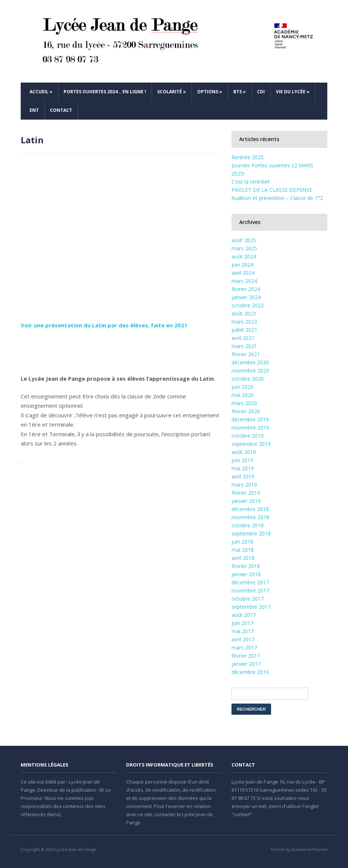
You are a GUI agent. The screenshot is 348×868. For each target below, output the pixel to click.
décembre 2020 (250, 362)
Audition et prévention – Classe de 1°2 (277, 198)
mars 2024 (244, 281)
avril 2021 (243, 338)
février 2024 (246, 289)
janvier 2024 (246, 297)
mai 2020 (243, 395)
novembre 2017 (250, 590)
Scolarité (172, 92)
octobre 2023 (248, 305)
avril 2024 (243, 273)
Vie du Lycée (293, 92)
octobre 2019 (248, 436)
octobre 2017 (248, 599)
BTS (240, 92)
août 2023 (244, 313)
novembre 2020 (250, 370)
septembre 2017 (251, 607)
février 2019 (246, 493)
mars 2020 (244, 403)
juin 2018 (242, 542)
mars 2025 (244, 248)
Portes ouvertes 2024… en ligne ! (105, 92)
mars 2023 (244, 322)
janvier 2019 (246, 501)
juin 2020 (242, 387)
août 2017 (244, 615)
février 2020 (246, 411)
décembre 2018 (250, 509)
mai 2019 (243, 468)
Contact (61, 110)
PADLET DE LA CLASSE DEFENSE (272, 190)
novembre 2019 (250, 428)
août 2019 (244, 452)
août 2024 (244, 256)
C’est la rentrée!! (251, 182)
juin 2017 (242, 623)
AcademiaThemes (309, 849)
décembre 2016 (250, 672)
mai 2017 (243, 631)
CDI (261, 92)
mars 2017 (244, 647)
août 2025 (244, 240)
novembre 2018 (250, 517)
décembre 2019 (250, 419)
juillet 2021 (244, 330)
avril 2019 (243, 476)
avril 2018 (243, 558)
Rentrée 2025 (248, 157)
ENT (34, 110)
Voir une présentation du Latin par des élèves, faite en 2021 (104, 325)
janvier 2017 (246, 664)
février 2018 (246, 566)
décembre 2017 (250, 582)
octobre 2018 (248, 525)
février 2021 (246, 354)
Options (210, 92)
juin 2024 (242, 265)
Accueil (41, 92)
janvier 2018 (246, 574)
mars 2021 (244, 346)
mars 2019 (244, 485)
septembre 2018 (251, 533)
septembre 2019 (251, 444)
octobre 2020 (248, 379)
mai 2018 (243, 550)
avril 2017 (243, 639)
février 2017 (246, 656)
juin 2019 (242, 460)
